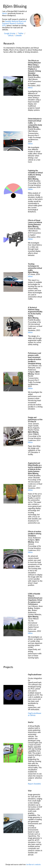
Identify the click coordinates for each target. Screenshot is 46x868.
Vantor (5, 13)
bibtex (30, 88)
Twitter (21, 33)
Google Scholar (10, 33)
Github (11, 35)
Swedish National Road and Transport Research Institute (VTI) (14, 23)
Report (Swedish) (34, 784)
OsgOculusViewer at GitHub (35, 714)
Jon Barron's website (33, 864)
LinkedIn (19, 35)
